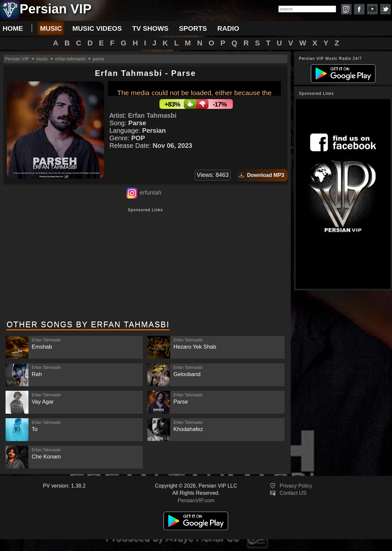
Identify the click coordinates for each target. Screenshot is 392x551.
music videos (97, 28)
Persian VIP (17, 59)
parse (98, 59)
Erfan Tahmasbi (152, 115)
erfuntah (151, 193)
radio (228, 28)
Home (13, 28)
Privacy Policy (296, 486)
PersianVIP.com (196, 500)
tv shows (150, 28)
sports (193, 28)
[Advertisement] (145, 265)
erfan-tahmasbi (70, 59)
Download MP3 (261, 175)
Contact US (293, 493)
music (51, 28)
